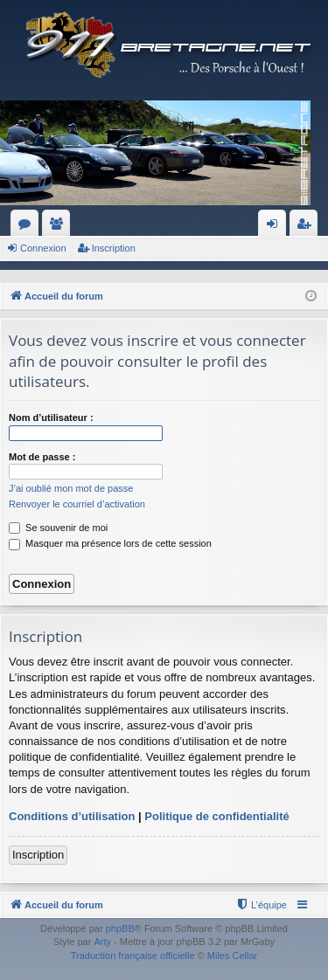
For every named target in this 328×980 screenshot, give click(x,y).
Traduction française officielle (133, 956)
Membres (59, 227)
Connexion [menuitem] (276, 227)
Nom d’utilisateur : (51, 418)
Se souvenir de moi (58, 528)
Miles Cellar (232, 956)
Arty (102, 942)
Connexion (43, 248)
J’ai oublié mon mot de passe (71, 488)
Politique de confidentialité (216, 816)
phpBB (120, 928)
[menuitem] (261, 905)
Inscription (114, 248)
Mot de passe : (42, 457)
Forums (28, 227)
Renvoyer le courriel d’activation (77, 504)
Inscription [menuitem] (307, 227)
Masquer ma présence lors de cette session (110, 543)
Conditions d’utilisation (72, 816)
